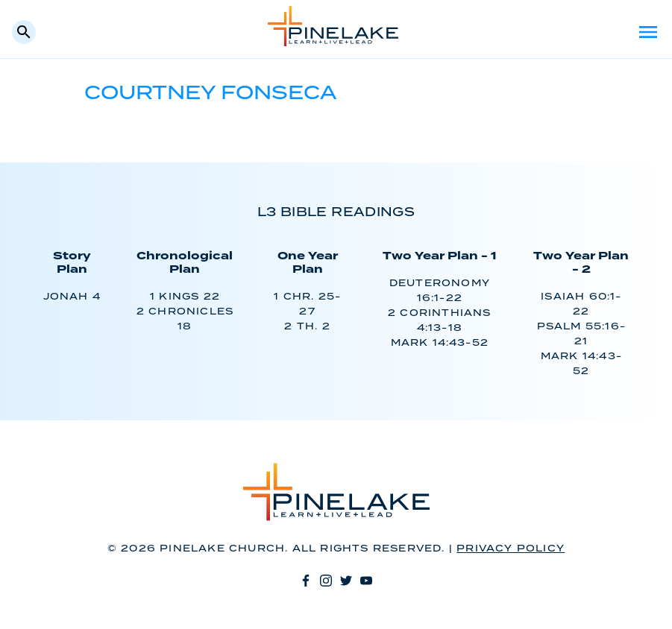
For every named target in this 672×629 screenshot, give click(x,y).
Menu (648, 32)
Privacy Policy (511, 549)
